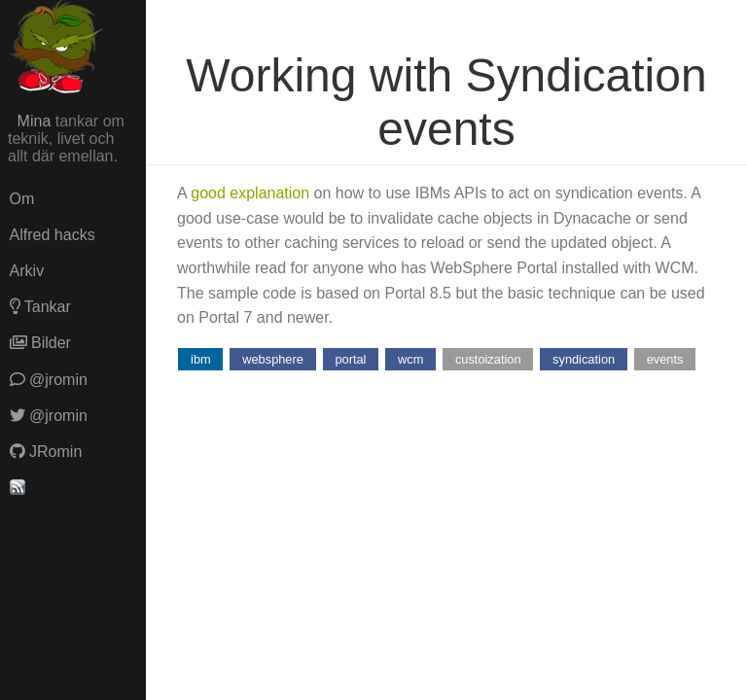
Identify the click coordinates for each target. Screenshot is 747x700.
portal (350, 359)
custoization (488, 359)
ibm (201, 359)
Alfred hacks (53, 235)
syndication (584, 359)
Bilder (40, 343)
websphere (273, 359)
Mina (35, 121)
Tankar (40, 307)
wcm (410, 359)
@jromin (49, 380)
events (665, 359)
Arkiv (27, 271)
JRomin (46, 452)
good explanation (250, 193)
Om (22, 199)
